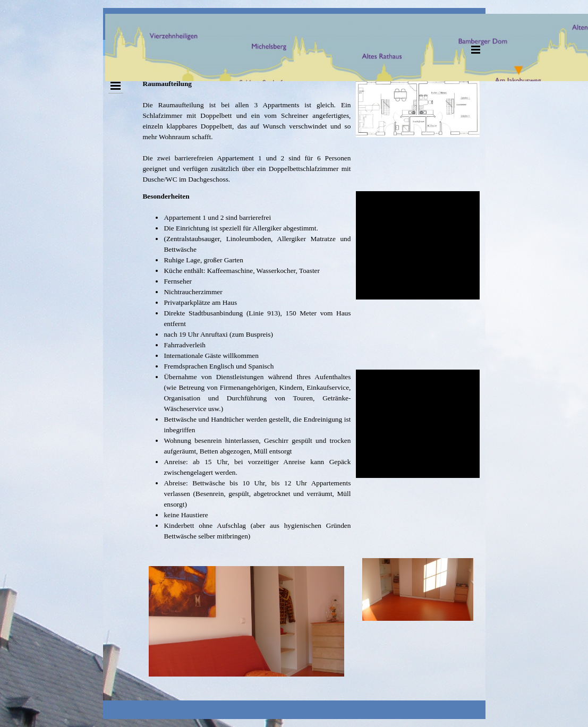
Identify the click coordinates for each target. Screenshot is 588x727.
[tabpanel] (246, 132)
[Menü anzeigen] (476, 49)
